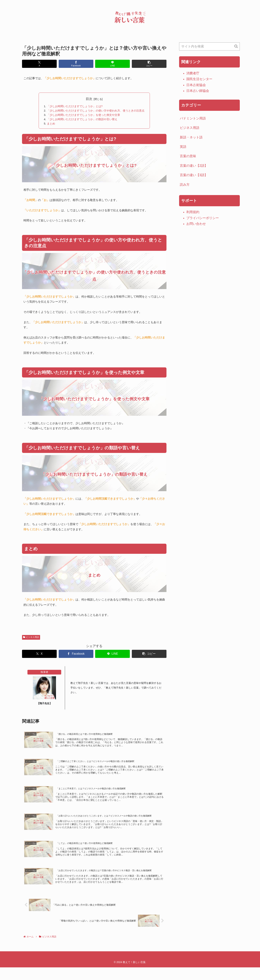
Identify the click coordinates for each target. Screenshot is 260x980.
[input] (209, 46)
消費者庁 (193, 73)
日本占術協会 (196, 85)
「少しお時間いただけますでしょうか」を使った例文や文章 (83, 115)
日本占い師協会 (198, 91)
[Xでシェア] (39, 64)
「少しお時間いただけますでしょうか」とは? (73, 106)
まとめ (48, 125)
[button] (149, 64)
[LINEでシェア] (112, 64)
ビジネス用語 (31, 638)
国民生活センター (199, 79)
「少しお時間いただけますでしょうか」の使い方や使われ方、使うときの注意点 (96, 111)
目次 (89, 99)
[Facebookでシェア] (76, 64)
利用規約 (193, 212)
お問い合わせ (196, 224)
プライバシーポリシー (203, 218)
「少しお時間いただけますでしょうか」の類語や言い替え (81, 120)
